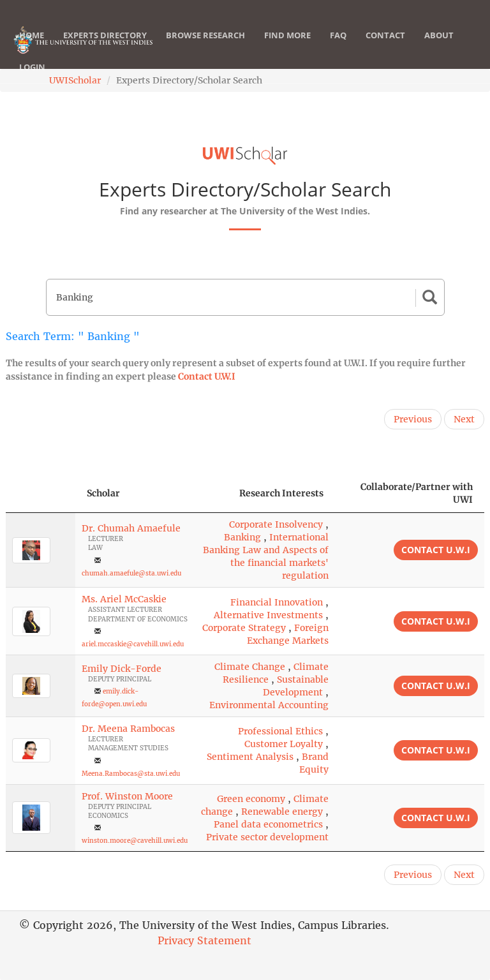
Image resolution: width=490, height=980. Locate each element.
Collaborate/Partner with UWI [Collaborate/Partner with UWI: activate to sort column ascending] (417, 493)
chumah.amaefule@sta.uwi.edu (131, 573)
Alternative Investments (268, 615)
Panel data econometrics (268, 824)
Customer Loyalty (284, 744)
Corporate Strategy (244, 628)
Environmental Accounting (269, 705)
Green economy (251, 799)
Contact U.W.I (207, 376)
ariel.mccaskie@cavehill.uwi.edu (133, 644)
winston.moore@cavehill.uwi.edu (135, 841)
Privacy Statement (204, 940)
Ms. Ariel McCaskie (124, 599)
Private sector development (267, 837)
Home (32, 48)
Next (464, 419)
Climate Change (250, 667)
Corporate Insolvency (276, 524)
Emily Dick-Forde (122, 669)
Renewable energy (282, 812)
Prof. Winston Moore (127, 796)
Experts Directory (105, 48)
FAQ (338, 48)
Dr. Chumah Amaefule (131, 528)
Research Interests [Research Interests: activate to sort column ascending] (281, 493)
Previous (413, 419)
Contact (385, 48)
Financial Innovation (277, 602)
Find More (287, 48)
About (439, 48)
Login (32, 80)
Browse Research (205, 48)
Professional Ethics (280, 731)
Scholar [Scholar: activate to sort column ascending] (103, 493)
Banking (242, 537)
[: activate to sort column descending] (41, 494)
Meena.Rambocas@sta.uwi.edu (131, 774)
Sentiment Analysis (250, 757)
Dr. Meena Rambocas (128, 729)
